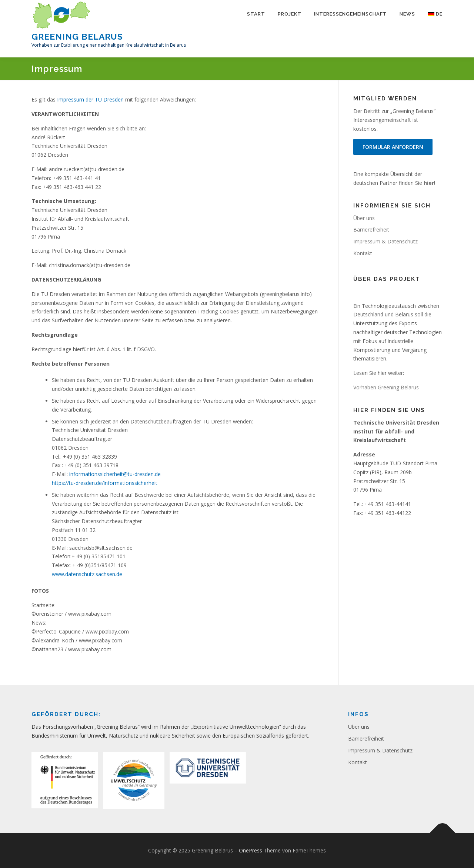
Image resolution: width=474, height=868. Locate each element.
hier (429, 183)
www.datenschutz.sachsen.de (87, 574)
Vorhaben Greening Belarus (386, 387)
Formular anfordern (393, 147)
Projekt (290, 14)
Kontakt (363, 253)
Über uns (364, 218)
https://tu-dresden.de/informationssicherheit (105, 483)
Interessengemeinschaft (351, 14)
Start (256, 14)
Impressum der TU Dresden (90, 99)
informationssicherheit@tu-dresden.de (115, 474)
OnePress (251, 850)
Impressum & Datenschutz (385, 241)
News (407, 14)
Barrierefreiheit (371, 230)
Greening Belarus (77, 36)
